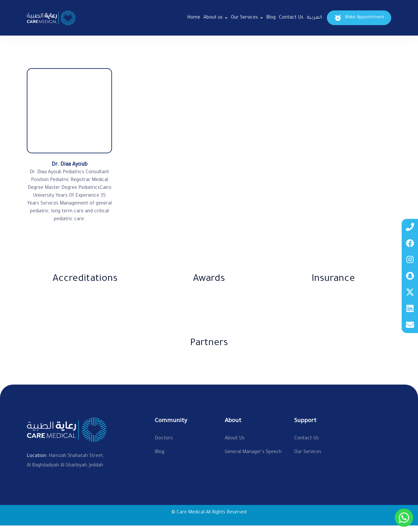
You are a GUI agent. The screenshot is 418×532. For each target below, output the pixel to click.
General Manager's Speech (253, 452)
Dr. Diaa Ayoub (70, 165)
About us (213, 18)
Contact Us (291, 18)
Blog (271, 18)
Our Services (244, 18)
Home (194, 18)
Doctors (164, 439)
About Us (235, 439)
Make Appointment (359, 18)
